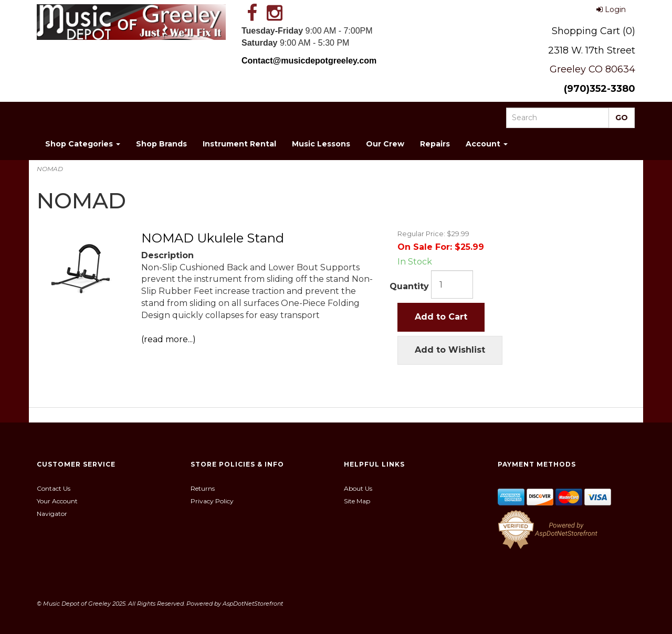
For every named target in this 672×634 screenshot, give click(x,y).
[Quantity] (452, 284)
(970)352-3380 (600, 89)
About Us (358, 488)
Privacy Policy (212, 501)
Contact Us (54, 488)
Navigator (52, 514)
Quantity (409, 286)
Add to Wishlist (450, 350)
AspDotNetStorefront (253, 604)
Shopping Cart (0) (594, 31)
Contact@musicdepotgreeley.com (309, 61)
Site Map (357, 501)
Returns (203, 488)
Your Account (57, 501)
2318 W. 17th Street (592, 50)
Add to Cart (441, 317)
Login (611, 9)
